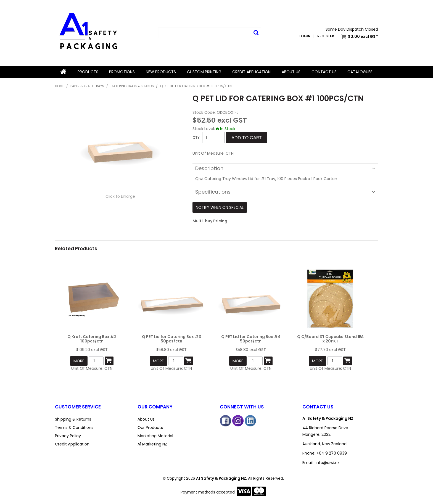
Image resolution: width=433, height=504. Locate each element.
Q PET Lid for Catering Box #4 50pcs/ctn (251, 339)
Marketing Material (155, 436)
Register (326, 36)
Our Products (150, 428)
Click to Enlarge (120, 196)
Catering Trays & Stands (132, 86)
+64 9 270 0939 (332, 453)
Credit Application (251, 72)
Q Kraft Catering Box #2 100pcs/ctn (92, 339)
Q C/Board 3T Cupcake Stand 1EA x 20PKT (330, 339)
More (79, 361)
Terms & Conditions (74, 428)
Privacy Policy (68, 436)
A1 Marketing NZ (152, 444)
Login (305, 36)
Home (64, 72)
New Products (161, 72)
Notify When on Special (220, 207)
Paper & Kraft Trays (87, 86)
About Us (291, 72)
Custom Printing (204, 72)
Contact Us (324, 72)
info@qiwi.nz (328, 463)
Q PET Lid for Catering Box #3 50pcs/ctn (171, 339)
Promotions (122, 72)
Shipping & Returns (73, 419)
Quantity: (196, 138)
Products (88, 72)
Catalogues (360, 72)
